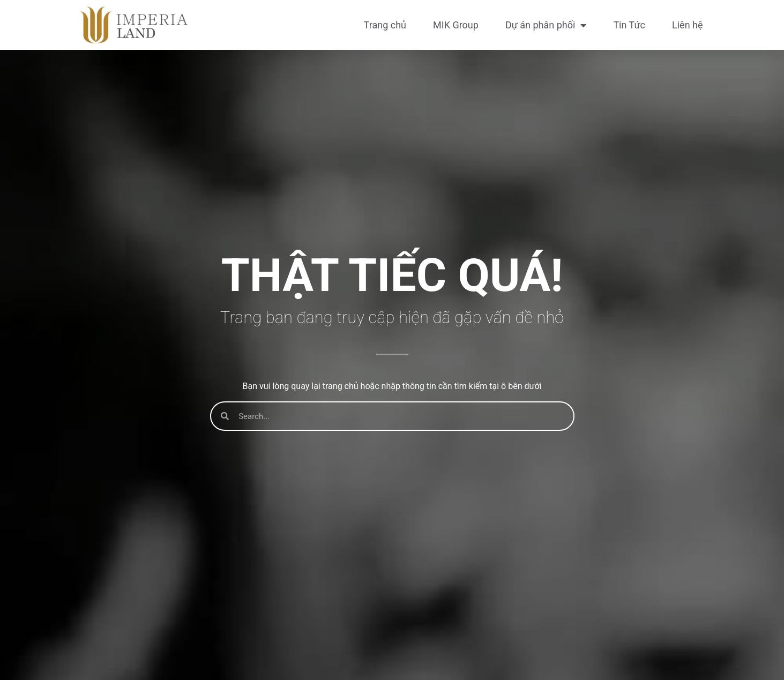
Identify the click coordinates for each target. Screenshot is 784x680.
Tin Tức (629, 25)
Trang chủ (385, 25)
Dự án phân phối (546, 25)
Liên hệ (687, 25)
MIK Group (456, 25)
